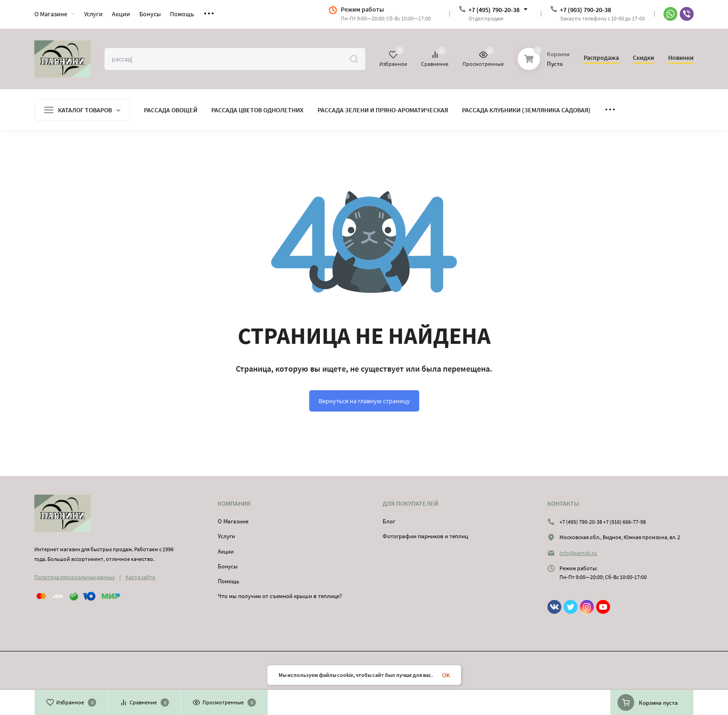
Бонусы (228, 566)
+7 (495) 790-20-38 (494, 10)
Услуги (226, 536)
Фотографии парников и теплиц (425, 536)
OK (446, 675)
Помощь (228, 581)
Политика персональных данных (75, 577)
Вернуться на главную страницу (364, 401)
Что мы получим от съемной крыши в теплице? (280, 596)
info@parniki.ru (578, 553)
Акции (226, 551)
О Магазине (233, 521)
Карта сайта (140, 577)
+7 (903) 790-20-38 (585, 10)
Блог (389, 521)
